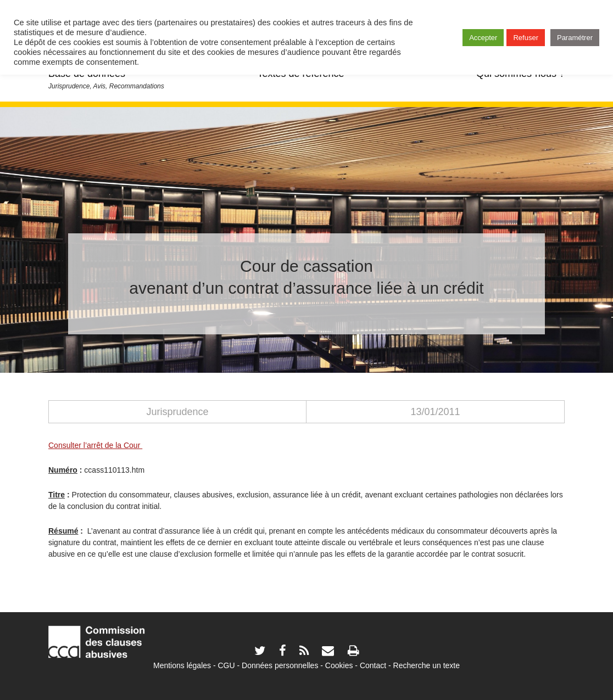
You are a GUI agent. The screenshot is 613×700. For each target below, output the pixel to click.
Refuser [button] (526, 38)
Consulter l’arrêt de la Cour (95, 445)
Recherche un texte (427, 665)
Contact (373, 665)
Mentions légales (182, 665)
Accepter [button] (483, 38)
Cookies (339, 665)
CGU (227, 665)
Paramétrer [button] (575, 38)
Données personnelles (280, 665)
